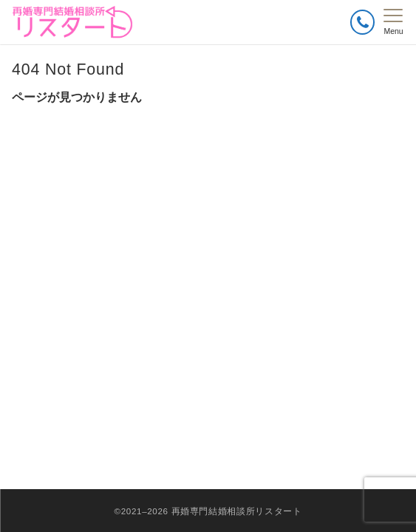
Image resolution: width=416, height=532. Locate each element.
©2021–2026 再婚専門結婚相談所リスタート (208, 511)
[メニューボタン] (393, 22)
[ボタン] (362, 22)
